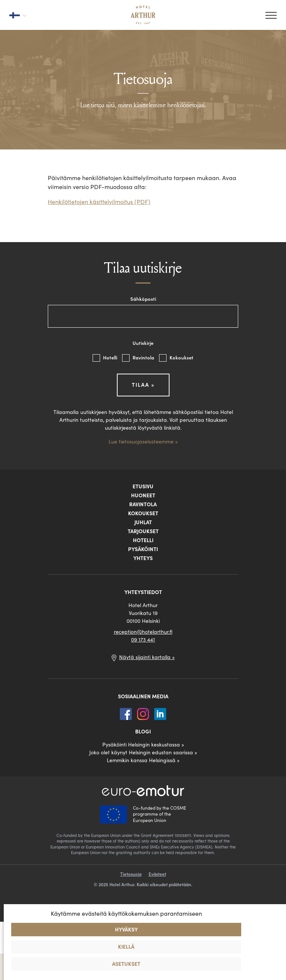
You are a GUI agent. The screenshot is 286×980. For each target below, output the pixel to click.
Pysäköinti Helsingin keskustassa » (143, 745)
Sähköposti (143, 299)
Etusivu (143, 486)
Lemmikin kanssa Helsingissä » (143, 760)
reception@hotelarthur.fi (143, 632)
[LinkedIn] (160, 713)
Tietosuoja (131, 874)
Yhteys (143, 558)
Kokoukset (176, 358)
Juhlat (143, 522)
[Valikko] (271, 15)
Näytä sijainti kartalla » (147, 657)
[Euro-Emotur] (143, 791)
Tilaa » (143, 385)
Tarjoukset (143, 531)
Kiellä (126, 947)
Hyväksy (126, 930)
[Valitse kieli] (18, 15)
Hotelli (105, 358)
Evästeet (157, 874)
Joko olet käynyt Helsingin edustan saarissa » (143, 752)
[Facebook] (127, 713)
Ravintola (139, 358)
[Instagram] (144, 713)
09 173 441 (143, 640)
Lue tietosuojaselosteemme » (143, 442)
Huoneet (143, 495)
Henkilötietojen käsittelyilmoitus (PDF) (99, 202)
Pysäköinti (143, 549)
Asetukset (126, 964)
